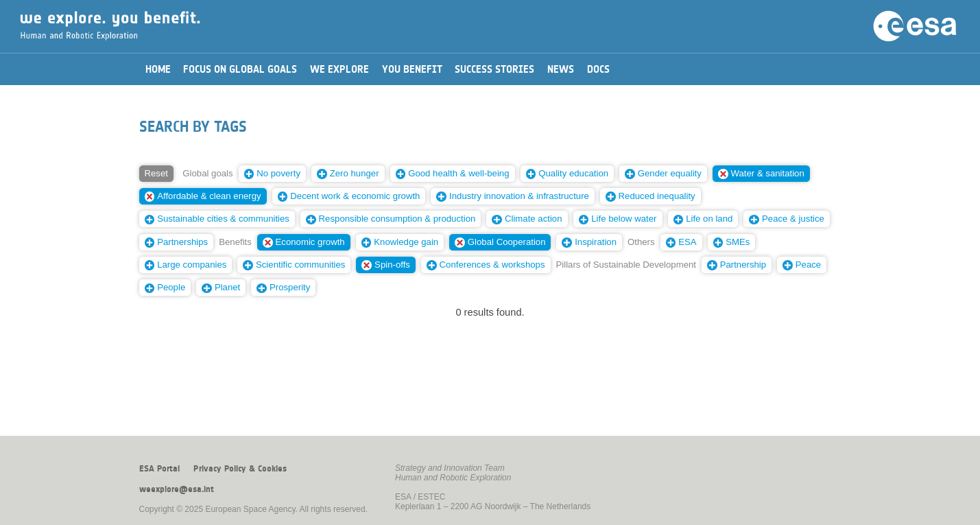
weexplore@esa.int (177, 489)
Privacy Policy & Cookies (240, 469)
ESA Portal (159, 469)
